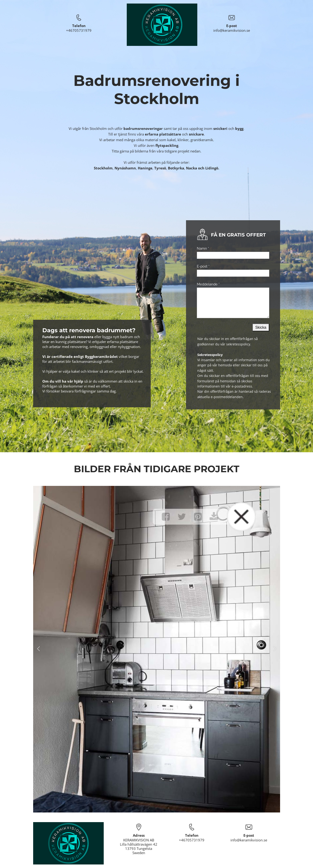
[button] (38, 649)
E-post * (203, 266)
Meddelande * (208, 284)
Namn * (203, 248)
